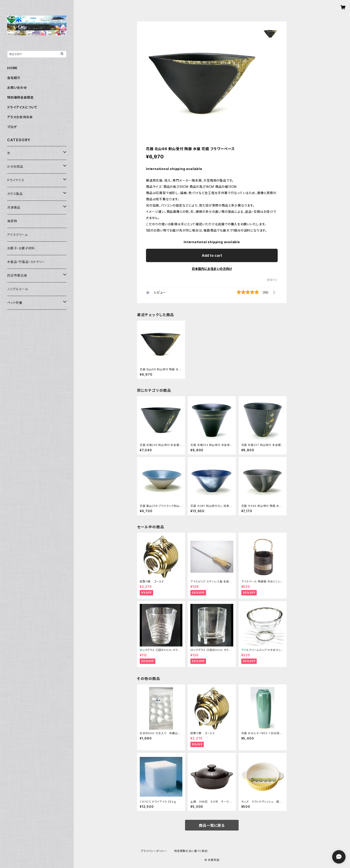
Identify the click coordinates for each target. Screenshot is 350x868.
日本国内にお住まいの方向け (212, 269)
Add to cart (212, 255)
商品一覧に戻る (212, 825)
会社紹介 (14, 78)
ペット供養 (15, 303)
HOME (12, 68)
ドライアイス (16, 180)
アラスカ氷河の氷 (20, 117)
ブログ (12, 127)
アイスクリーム (18, 235)
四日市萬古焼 (17, 275)
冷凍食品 (14, 207)
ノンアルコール (18, 289)
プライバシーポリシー (154, 851)
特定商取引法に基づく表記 (191, 851)
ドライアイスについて (22, 107)
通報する (272, 280)
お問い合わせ (17, 88)
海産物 (12, 221)
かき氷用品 (15, 167)
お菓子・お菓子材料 (21, 248)
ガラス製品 (15, 194)
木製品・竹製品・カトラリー (26, 262)
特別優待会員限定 (20, 97)
